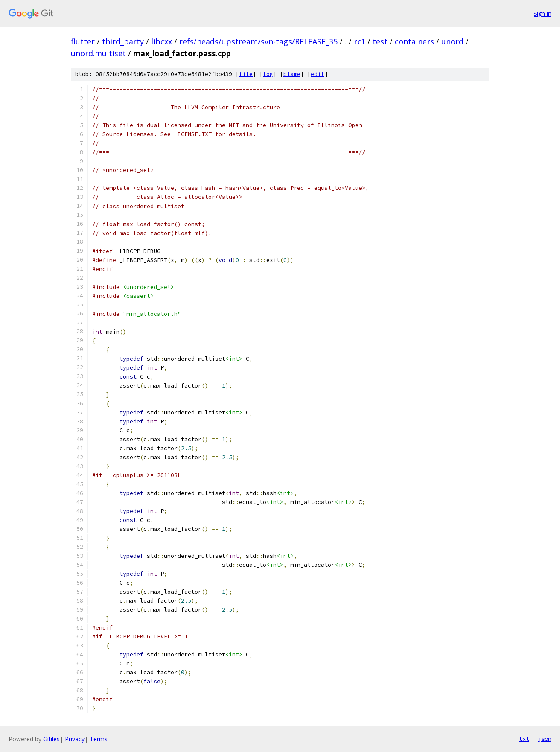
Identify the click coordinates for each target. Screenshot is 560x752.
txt (524, 739)
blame (292, 74)
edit (318, 74)
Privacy (75, 739)
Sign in (542, 13)
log (268, 74)
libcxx (162, 41)
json (545, 739)
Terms (99, 739)
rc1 (360, 41)
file (246, 74)
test (380, 41)
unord (452, 41)
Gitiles (51, 739)
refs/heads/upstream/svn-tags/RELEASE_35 (258, 41)
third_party (123, 41)
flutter (83, 41)
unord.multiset (98, 53)
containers (414, 41)
